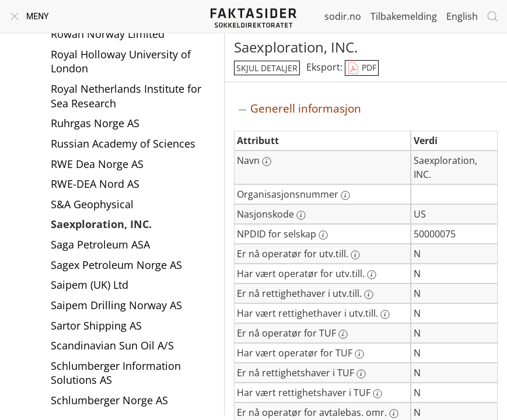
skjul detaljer (267, 68)
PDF (362, 68)
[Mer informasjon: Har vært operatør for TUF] (359, 354)
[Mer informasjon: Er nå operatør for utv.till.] (355, 255)
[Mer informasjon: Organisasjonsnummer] (345, 195)
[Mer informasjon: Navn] (267, 162)
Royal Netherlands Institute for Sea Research (126, 96)
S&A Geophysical (92, 204)
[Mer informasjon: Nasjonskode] (301, 215)
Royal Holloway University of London (121, 62)
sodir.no (343, 16)
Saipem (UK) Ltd (90, 285)
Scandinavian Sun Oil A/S (112, 345)
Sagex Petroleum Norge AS (116, 265)
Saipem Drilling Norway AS (116, 305)
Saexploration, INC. (101, 224)
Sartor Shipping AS (96, 325)
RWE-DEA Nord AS (95, 184)
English (462, 16)
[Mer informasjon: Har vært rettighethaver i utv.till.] (385, 314)
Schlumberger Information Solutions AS (116, 373)
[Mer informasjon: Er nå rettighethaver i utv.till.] (369, 295)
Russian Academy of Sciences (123, 143)
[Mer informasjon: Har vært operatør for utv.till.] (372, 275)
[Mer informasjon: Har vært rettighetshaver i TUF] (377, 394)
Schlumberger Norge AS (109, 400)
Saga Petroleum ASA (100, 244)
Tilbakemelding (404, 16)
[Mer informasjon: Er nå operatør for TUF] (343, 334)
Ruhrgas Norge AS (95, 123)
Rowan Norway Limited (108, 34)
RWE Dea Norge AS (97, 164)
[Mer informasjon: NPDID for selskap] (323, 235)
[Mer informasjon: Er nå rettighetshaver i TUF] (361, 374)
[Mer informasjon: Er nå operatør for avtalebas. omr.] (394, 414)
